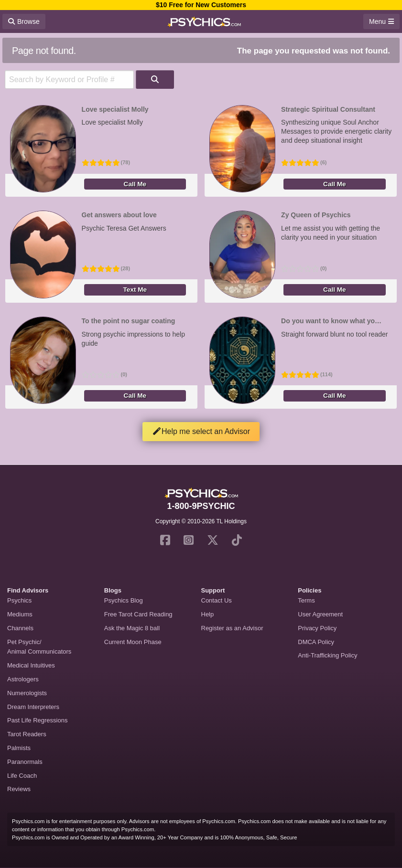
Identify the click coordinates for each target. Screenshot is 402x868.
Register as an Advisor (232, 628)
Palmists (19, 748)
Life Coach (22, 776)
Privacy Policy (317, 628)
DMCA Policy (316, 642)
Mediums (20, 614)
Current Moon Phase (133, 642)
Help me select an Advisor (201, 431)
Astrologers (23, 679)
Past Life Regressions (37, 720)
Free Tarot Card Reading (138, 614)
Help (208, 614)
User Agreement (320, 614)
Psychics (19, 600)
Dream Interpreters (33, 707)
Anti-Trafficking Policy (327, 655)
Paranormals (25, 762)
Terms (306, 600)
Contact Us (217, 600)
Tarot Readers (27, 734)
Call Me (135, 184)
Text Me (135, 290)
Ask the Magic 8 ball (132, 628)
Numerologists (27, 693)
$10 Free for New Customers (201, 5)
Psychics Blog (124, 600)
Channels (20, 628)
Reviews (19, 789)
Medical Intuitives (31, 665)
